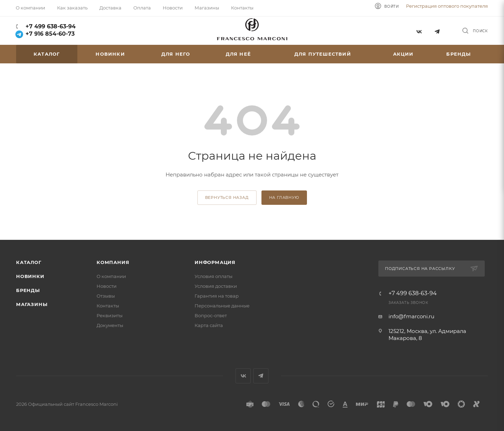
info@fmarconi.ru (411, 316)
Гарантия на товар (217, 296)
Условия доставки (216, 286)
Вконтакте (419, 31)
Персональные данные (222, 306)
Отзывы (106, 296)
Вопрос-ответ (211, 315)
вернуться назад (227, 197)
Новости (107, 286)
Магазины (32, 304)
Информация (215, 262)
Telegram (437, 31)
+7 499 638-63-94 (50, 26)
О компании (111, 276)
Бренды (28, 290)
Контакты (108, 306)
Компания (113, 262)
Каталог (29, 262)
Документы (110, 325)
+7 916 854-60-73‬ (45, 34)
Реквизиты (110, 315)
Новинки (30, 276)
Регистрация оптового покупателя (447, 6)
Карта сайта (209, 325)
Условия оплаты (213, 276)
